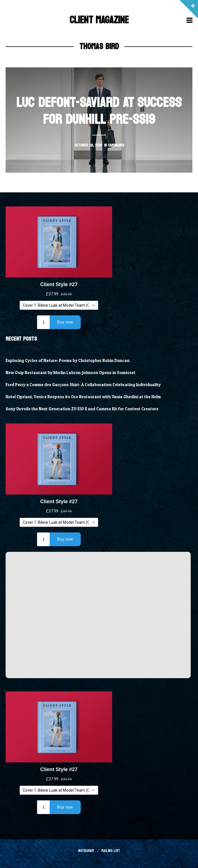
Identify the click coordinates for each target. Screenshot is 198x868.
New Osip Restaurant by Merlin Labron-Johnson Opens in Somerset (71, 373)
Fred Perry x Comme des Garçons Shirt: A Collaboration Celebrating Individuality (83, 385)
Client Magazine (99, 20)
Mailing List (111, 851)
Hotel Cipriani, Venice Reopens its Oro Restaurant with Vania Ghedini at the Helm (83, 397)
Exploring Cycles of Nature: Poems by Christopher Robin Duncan (68, 361)
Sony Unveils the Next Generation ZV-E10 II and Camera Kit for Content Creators (82, 409)
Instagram (86, 851)
